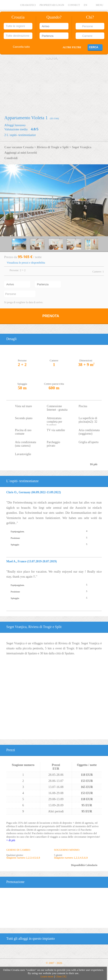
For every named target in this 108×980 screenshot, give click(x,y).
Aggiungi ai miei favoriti (21, 153)
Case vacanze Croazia (19, 147)
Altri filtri (72, 47)
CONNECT (74, 5)
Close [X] (61, 977)
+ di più (11, 840)
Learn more (47, 977)
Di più (94, 464)
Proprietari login (52, 5)
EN (86, 5)
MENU (100, 5)
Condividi (11, 158)
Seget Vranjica (82, 147)
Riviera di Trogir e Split (53, 147)
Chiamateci (28, 5)
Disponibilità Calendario (84, 865)
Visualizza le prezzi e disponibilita (26, 263)
